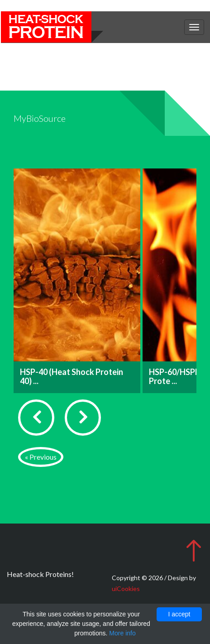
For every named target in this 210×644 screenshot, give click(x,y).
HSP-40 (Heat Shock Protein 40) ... (72, 376)
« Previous (41, 457)
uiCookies (126, 589)
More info (122, 633)
